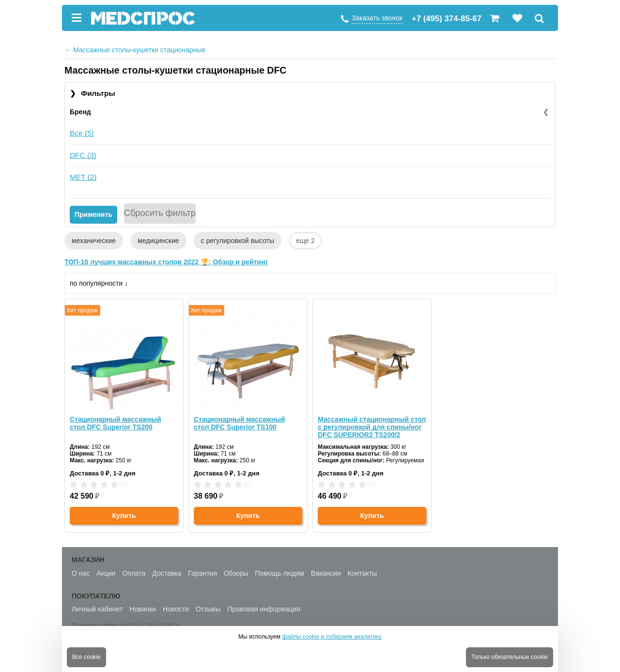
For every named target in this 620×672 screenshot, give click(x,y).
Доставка (167, 573)
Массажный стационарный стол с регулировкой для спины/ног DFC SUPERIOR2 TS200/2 (372, 427)
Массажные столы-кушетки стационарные (135, 50)
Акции (106, 573)
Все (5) (82, 133)
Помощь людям (279, 573)
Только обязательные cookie (510, 657)
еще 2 (305, 241)
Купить (124, 516)
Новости (176, 609)
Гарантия (202, 573)
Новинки (143, 609)
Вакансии (326, 573)
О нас (81, 573)
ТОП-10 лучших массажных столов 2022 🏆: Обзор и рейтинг (166, 262)
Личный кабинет (97, 609)
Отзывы (208, 609)
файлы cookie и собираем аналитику (332, 637)
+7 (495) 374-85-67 (447, 19)
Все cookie (86, 657)
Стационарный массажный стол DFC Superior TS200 (116, 423)
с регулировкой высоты (238, 241)
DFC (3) (83, 155)
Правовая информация (264, 609)
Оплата (134, 573)
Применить (93, 214)
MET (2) (83, 177)
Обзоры (236, 573)
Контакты (362, 573)
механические (94, 241)
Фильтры (93, 94)
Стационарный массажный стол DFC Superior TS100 (240, 423)
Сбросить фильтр (160, 213)
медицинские (158, 241)
